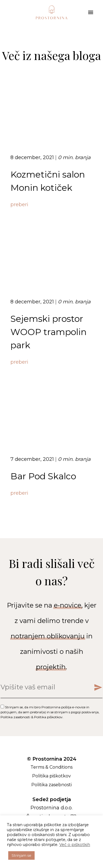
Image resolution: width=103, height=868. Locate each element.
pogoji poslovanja (85, 712)
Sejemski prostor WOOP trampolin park (48, 332)
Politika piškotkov (48, 717)
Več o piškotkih (75, 845)
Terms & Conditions (51, 767)
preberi (19, 205)
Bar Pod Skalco (43, 476)
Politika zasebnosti (15, 717)
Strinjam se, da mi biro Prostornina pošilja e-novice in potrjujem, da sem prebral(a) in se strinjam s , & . (50, 712)
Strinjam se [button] (21, 855)
